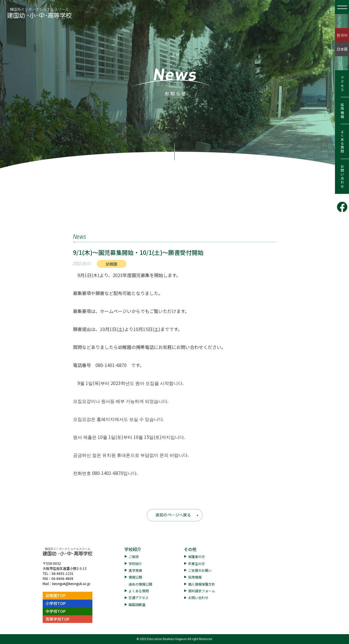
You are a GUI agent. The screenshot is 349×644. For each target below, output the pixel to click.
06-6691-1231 (63, 573)
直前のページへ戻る (173, 515)
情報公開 (135, 577)
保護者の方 (197, 556)
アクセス (342, 84)
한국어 (342, 35)
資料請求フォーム (202, 591)
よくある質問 (342, 142)
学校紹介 (133, 549)
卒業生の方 (197, 563)
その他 (190, 549)
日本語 (342, 49)
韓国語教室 (137, 605)
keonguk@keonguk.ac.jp (71, 583)
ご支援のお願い (200, 570)
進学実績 (135, 570)
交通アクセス (139, 597)
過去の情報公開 (140, 584)
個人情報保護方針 (202, 584)
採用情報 (342, 111)
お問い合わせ (342, 176)
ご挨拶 (134, 556)
